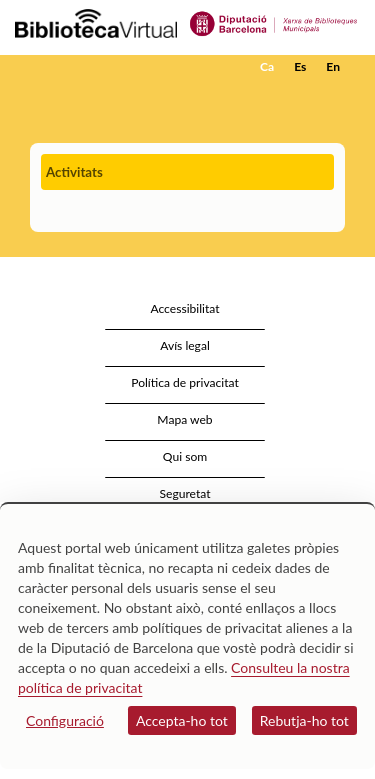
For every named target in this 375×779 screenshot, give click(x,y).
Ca (267, 66)
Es (300, 66)
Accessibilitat (184, 308)
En (333, 66)
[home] (115, 67)
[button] (332, 97)
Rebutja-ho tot (304, 720)
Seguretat (184, 493)
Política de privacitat (185, 382)
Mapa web (184, 419)
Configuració (65, 720)
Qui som (185, 456)
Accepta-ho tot (182, 720)
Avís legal (185, 345)
